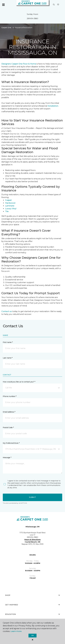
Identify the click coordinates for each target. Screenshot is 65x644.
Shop (32, 595)
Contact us (7, 311)
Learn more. (16, 631)
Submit (32, 497)
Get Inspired (32, 605)
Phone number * (10, 396)
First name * (8, 342)
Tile (7, 211)
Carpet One (6, 28)
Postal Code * (8, 427)
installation (53, 106)
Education (32, 614)
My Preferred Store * (11, 443)
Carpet (8, 200)
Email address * (9, 412)
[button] (54, 5)
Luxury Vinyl (11, 209)
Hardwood (10, 203)
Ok (32, 635)
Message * (7, 458)
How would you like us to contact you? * (19, 382)
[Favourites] (58, 5)
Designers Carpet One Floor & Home (19, 64)
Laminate (10, 206)
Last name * (8, 358)
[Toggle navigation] (3, 5)
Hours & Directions (32, 540)
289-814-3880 (32, 19)
